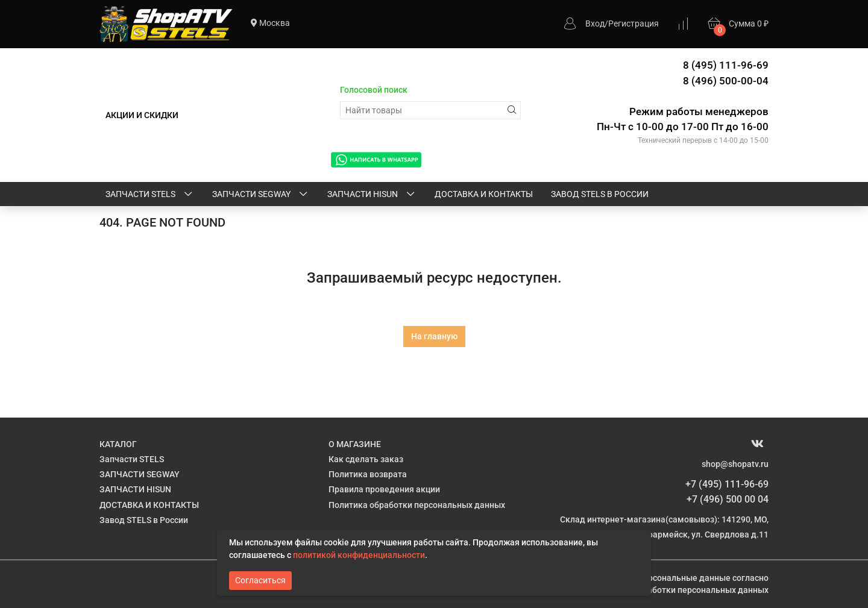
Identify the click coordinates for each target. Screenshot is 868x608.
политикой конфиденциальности (359, 555)
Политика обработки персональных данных (417, 505)
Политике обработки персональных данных (680, 590)
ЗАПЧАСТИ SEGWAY (261, 195)
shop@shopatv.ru (735, 464)
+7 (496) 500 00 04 (728, 499)
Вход (595, 24)
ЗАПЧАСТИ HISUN (372, 195)
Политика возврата (368, 474)
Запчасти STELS (150, 195)
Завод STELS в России (600, 194)
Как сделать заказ (366, 459)
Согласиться (260, 580)
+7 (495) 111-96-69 (727, 484)
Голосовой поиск (374, 90)
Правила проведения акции (384, 489)
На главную (434, 336)
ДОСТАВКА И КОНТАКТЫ (484, 194)
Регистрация (634, 24)
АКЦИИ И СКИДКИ (142, 115)
